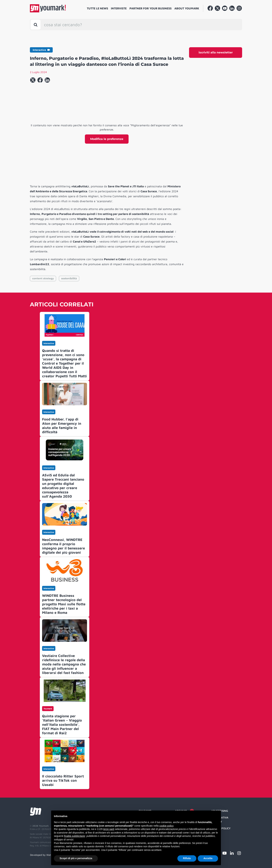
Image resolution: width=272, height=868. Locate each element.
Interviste (119, 8)
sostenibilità (69, 278)
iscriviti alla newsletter (216, 52)
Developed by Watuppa (43, 855)
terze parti (109, 829)
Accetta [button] (208, 858)
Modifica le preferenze (107, 139)
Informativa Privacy (220, 820)
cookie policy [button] (166, 826)
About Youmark (187, 8)
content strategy (43, 278)
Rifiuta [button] (187, 858)
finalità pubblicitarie (75, 836)
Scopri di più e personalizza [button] (76, 858)
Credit (216, 835)
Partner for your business (151, 8)
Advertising (220, 811)
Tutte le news (97, 8)
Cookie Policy (221, 828)
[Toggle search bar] (36, 25)
